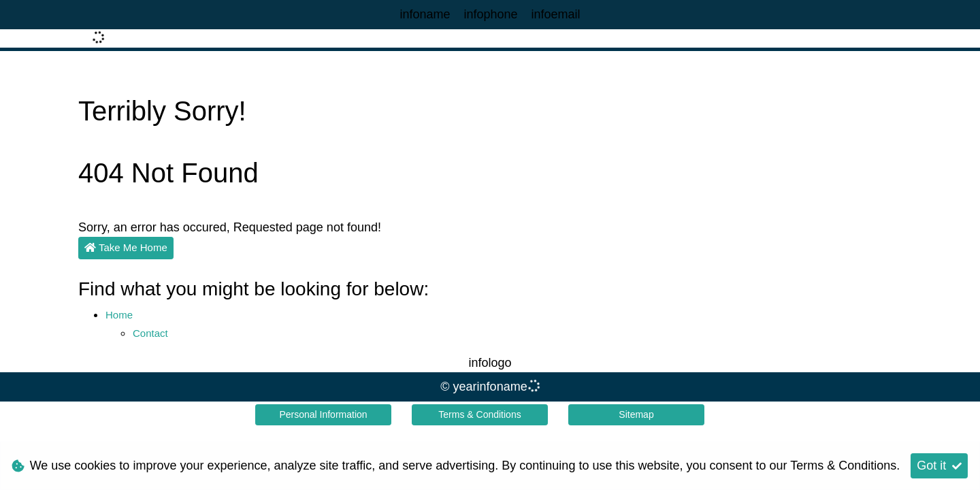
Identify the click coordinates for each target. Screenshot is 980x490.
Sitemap (636, 414)
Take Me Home (126, 247)
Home (119, 315)
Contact (150, 333)
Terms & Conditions (479, 414)
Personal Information (323, 414)
